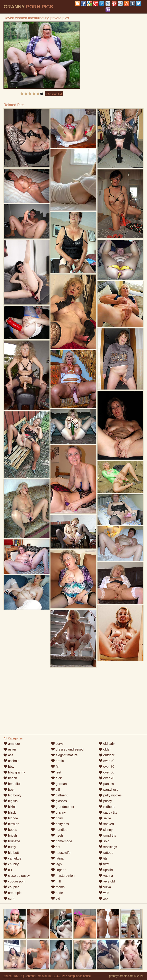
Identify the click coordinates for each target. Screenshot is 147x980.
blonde (11, 818)
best (9, 790)
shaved (106, 824)
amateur (12, 744)
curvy (57, 744)
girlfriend (60, 795)
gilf (56, 790)
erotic (57, 761)
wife (104, 893)
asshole (11, 761)
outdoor (107, 755)
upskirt (106, 870)
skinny (106, 830)
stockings (108, 847)
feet (56, 772)
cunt (9, 899)
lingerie (59, 870)
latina (57, 858)
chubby (11, 864)
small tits (107, 835)
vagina (106, 876)
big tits (11, 801)
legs (56, 864)
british (10, 835)
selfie (105, 818)
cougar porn (15, 881)
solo (104, 841)
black (10, 813)
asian (10, 749)
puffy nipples (110, 795)
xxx (103, 899)
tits (103, 858)
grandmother (63, 807)
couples (11, 887)
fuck (56, 778)
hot (56, 847)
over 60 (107, 772)
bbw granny (14, 772)
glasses (59, 801)
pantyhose (109, 790)
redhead (107, 807)
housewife (61, 853)
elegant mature (64, 755)
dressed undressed (67, 749)
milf (56, 881)
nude (57, 893)
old (56, 899)
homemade (62, 841)
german (59, 784)
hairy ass (60, 824)
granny (58, 813)
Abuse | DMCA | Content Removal (25, 976)
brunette (12, 841)
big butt (11, 853)
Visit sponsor (54, 94)
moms (58, 887)
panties (106, 784)
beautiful (12, 784)
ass (8, 755)
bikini (10, 807)
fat (55, 767)
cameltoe (12, 858)
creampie (12, 893)
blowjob (11, 824)
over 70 (107, 778)
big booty (12, 795)
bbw (9, 767)
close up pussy (17, 876)
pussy (105, 801)
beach (10, 778)
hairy (57, 818)
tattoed (106, 853)
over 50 (107, 767)
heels (57, 835)
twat (104, 864)
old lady (107, 744)
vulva (105, 887)
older (105, 749)
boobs (10, 830)
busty (10, 847)
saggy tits (108, 813)
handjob (59, 830)
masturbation (63, 876)
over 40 (107, 761)
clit (8, 870)
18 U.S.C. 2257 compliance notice (69, 976)
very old (107, 881)
